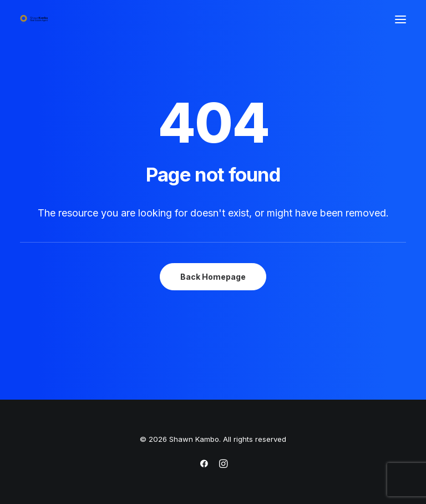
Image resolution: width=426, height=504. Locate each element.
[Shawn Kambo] (34, 19)
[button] (400, 19)
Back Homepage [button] (213, 277)
